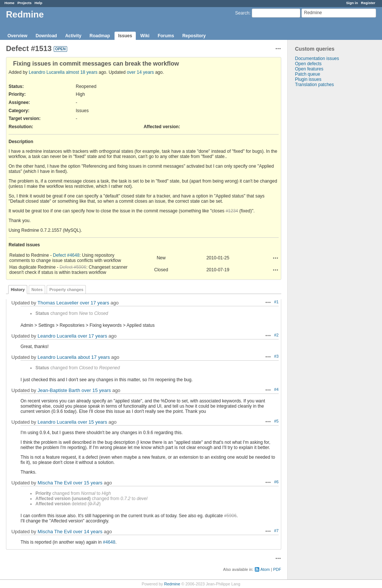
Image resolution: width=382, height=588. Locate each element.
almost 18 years (82, 72)
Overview (17, 36)
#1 (276, 302)
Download (46, 36)
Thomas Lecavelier (58, 303)
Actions (276, 258)
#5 (276, 421)
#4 (276, 389)
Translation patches (314, 85)
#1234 (232, 211)
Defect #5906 (73, 267)
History (18, 290)
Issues (125, 36)
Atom (265, 569)
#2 (276, 335)
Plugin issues (308, 79)
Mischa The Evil (55, 483)
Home (10, 3)
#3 (276, 356)
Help (39, 3)
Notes (37, 290)
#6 (276, 482)
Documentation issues (317, 59)
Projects (25, 3)
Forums (166, 36)
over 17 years (95, 303)
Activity (73, 36)
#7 (276, 531)
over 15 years (96, 390)
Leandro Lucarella (47, 72)
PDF (277, 569)
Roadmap (100, 36)
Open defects (308, 64)
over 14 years (140, 72)
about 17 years (94, 357)
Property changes (66, 290)
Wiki (145, 36)
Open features (309, 69)
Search (242, 13)
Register (368, 3)
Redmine (172, 584)
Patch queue (308, 74)
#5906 (230, 516)
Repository (194, 36)
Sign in (352, 3)
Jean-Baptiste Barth (59, 390)
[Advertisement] (325, 204)
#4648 (109, 542)
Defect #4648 (66, 255)
